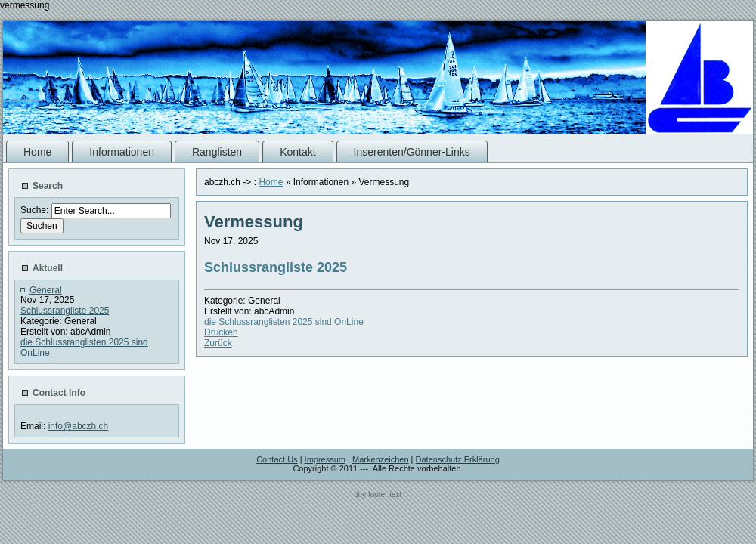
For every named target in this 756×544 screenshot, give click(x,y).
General (46, 290)
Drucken (221, 332)
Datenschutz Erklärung (458, 459)
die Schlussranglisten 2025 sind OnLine (284, 322)
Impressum (325, 459)
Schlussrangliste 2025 (65, 311)
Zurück (218, 343)
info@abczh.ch (79, 426)
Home (271, 182)
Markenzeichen (381, 459)
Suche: (36, 210)
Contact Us (277, 459)
